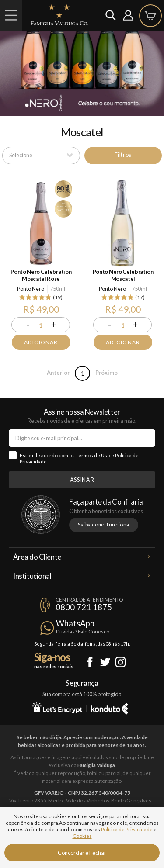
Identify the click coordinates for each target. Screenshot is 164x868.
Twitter (105, 662)
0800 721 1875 (84, 607)
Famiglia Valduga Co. (59, 15)
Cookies (82, 836)
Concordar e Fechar (82, 853)
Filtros (123, 155)
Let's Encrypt (57, 707)
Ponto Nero (31, 289)
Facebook (90, 662)
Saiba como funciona (104, 524)
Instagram (120, 662)
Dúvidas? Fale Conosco (83, 631)
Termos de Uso (93, 455)
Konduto (110, 707)
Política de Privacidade (127, 829)
